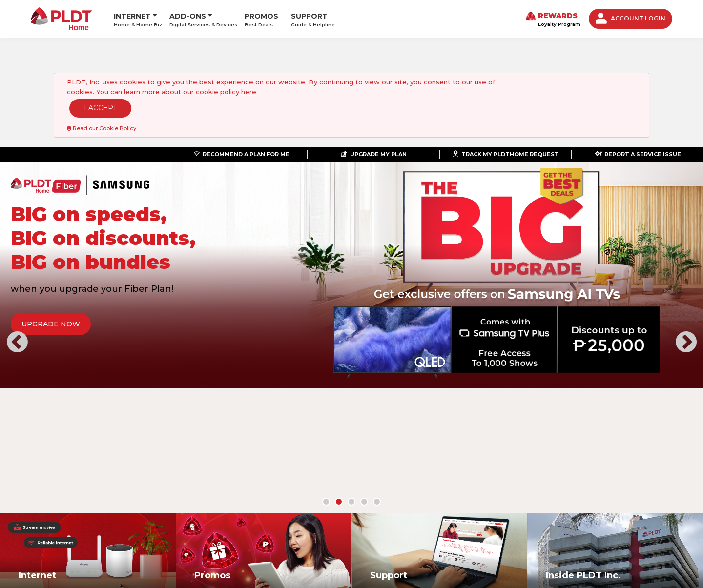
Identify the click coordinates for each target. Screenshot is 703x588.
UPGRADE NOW (67, 324)
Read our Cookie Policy (102, 128)
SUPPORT (313, 18)
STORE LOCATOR (251, 505)
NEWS (124, 505)
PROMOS (261, 18)
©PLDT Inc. (96, 524)
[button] (17, 276)
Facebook (559, 513)
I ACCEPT (100, 108)
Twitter (582, 513)
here (249, 92)
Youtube (627, 513)
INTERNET (132, 15)
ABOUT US (92, 505)
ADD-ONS (188, 15)
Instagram (604, 513)
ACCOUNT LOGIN (631, 18)
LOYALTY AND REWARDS (179, 505)
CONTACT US (307, 505)
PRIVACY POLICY (360, 505)
